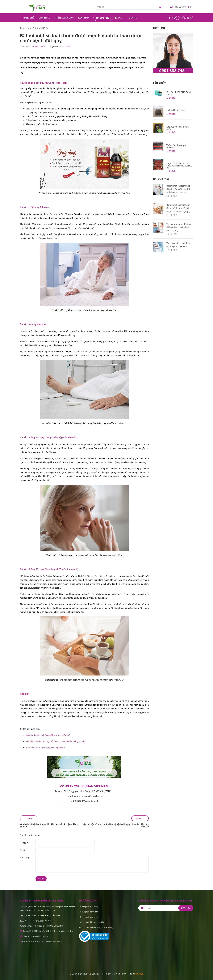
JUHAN (119, 18)
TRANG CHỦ (28, 18)
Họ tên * (24, 843)
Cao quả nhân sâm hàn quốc (177, 128)
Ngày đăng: (55, 47)
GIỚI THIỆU (44, 18)
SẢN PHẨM (84, 18)
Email (23, 850)
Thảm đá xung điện (176, 110)
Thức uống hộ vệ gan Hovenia (176, 146)
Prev (30, 818)
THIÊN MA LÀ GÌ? (63, 18)
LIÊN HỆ (133, 18)
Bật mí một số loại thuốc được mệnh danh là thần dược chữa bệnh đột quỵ (178, 208)
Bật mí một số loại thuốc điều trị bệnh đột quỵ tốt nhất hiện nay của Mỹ (116, 825)
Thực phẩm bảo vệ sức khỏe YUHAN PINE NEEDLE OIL (179, 166)
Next (139, 818)
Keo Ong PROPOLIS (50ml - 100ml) (179, 93)
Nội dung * (25, 858)
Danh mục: (25, 47)
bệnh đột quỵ (88, 576)
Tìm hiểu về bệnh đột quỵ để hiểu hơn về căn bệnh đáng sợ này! (49, 825)
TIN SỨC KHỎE (103, 18)
